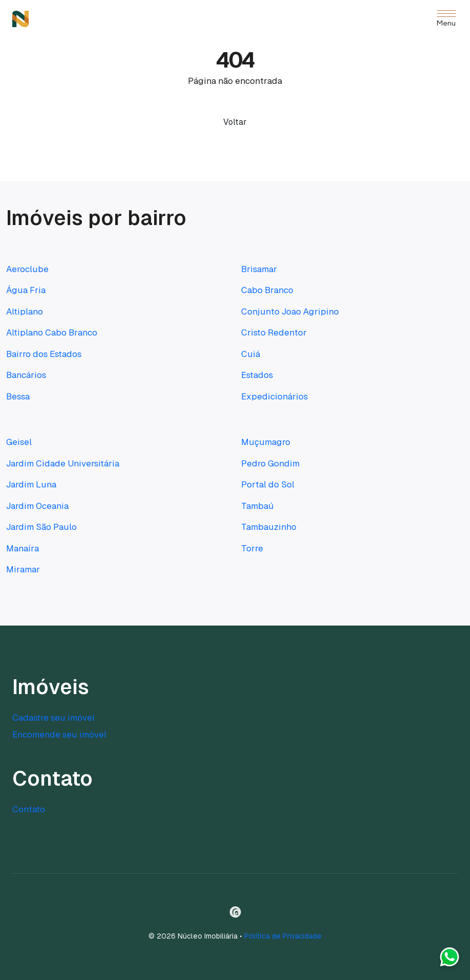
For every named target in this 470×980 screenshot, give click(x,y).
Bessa (18, 396)
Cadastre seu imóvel (54, 718)
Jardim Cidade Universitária (63, 463)
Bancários (26, 375)
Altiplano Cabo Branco (52, 332)
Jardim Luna (31, 484)
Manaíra (23, 548)
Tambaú (258, 506)
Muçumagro (266, 442)
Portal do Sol (268, 484)
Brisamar (259, 269)
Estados (257, 375)
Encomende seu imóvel (59, 734)
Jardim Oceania (37, 506)
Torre (252, 548)
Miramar (23, 569)
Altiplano (25, 311)
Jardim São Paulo (41, 527)
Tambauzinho (269, 527)
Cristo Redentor (274, 332)
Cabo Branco (267, 290)
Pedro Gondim (270, 463)
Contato (29, 809)
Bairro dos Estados (44, 354)
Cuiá (251, 354)
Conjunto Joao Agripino (290, 311)
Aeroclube (27, 269)
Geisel (19, 442)
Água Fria (26, 290)
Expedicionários (274, 396)
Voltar (235, 122)
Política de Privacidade (283, 936)
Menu (446, 24)
